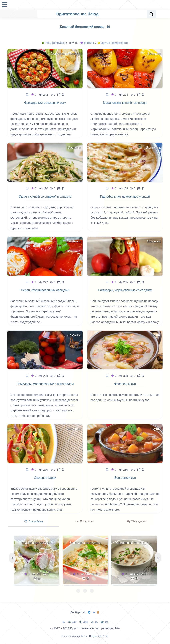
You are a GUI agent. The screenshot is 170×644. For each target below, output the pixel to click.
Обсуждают (136, 521)
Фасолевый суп (125, 384)
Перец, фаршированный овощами (45, 290)
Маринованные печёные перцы (125, 103)
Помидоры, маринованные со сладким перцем (125, 292)
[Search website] (151, 14)
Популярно (85, 521)
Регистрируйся (53, 43)
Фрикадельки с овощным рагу (45, 103)
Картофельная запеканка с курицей (125, 196)
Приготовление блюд (77, 14)
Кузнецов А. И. (100, 636)
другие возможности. (113, 43)
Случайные (34, 521)
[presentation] (12, 558)
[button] (78, 591)
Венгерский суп (125, 478)
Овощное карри (45, 478)
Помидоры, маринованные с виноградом (45, 384)
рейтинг (87, 43)
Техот (84, 636)
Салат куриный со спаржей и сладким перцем (45, 199)
